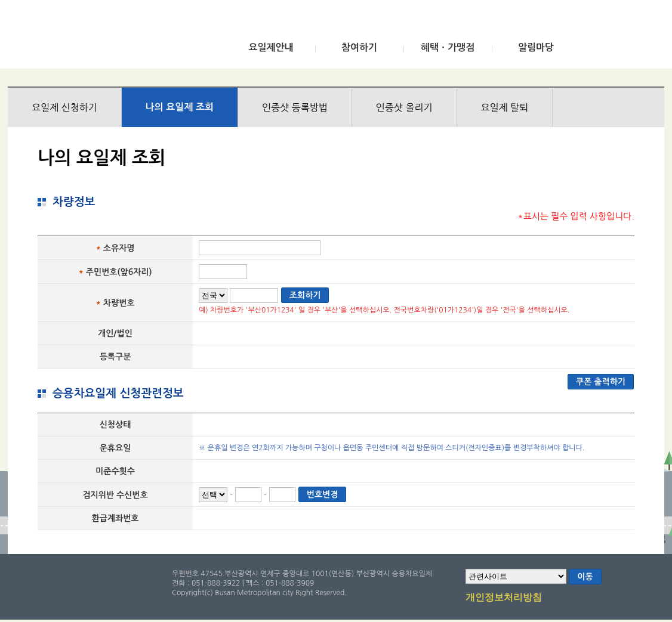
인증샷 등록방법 (295, 107)
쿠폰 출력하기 (601, 382)
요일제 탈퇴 (505, 107)
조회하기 (305, 295)
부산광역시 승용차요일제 (96, 38)
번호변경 (323, 494)
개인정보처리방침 (504, 598)
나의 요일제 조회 (180, 107)
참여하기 (359, 47)
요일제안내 (271, 47)
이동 (585, 577)
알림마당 (536, 47)
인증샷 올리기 (404, 107)
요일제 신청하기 (64, 107)
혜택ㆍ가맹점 (448, 47)
